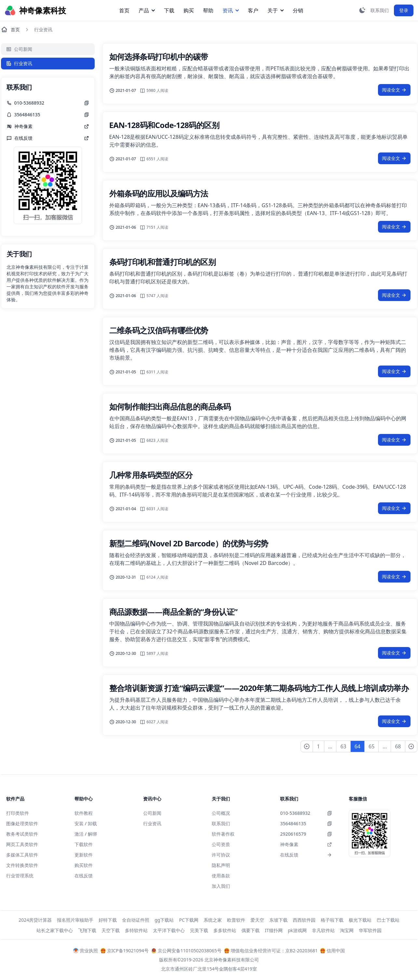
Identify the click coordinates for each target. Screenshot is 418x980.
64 (357, 746)
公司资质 (221, 844)
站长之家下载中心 (55, 930)
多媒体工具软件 (22, 855)
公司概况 (221, 813)
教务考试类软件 (22, 834)
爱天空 (257, 920)
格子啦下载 (332, 920)
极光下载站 (360, 920)
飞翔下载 (87, 930)
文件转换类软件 (22, 865)
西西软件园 (304, 920)
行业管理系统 (20, 876)
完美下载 (199, 930)
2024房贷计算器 (35, 920)
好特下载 (108, 920)
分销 (298, 10)
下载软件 (84, 844)
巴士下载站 (388, 920)
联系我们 (221, 823)
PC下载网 (189, 920)
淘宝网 (347, 930)
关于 (276, 10)
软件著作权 (223, 834)
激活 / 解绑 (86, 834)
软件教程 (84, 813)
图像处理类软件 (22, 823)
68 (398, 746)
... (330, 746)
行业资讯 (19, 63)
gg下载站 (164, 920)
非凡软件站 (323, 930)
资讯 (231, 10)
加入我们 (221, 886)
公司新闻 (19, 49)
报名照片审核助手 (75, 920)
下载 (169, 10)
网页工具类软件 (22, 844)
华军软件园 (370, 930)
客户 (253, 10)
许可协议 (221, 855)
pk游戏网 (297, 930)
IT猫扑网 (274, 930)
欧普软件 (236, 920)
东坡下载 (278, 920)
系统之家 (213, 920)
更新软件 (84, 855)
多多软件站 (225, 930)
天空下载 (111, 930)
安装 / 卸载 (86, 823)
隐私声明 (221, 865)
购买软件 (84, 865)
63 (343, 746)
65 (371, 746)
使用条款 (221, 876)
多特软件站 (136, 930)
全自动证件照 (136, 920)
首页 (124, 10)
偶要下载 (250, 930)
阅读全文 (394, 90)
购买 (189, 10)
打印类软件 (18, 813)
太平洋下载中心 (169, 930)
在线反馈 (84, 876)
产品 (147, 10)
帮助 (208, 10)
